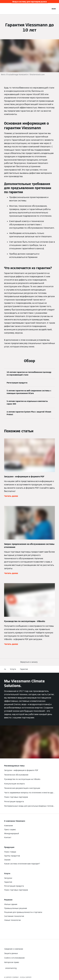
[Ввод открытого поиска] (48, 9)
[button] (30, 662)
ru (5, 669)
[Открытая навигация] (54, 9)
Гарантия (24, 669)
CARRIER (28, 977)
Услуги (13, 669)
